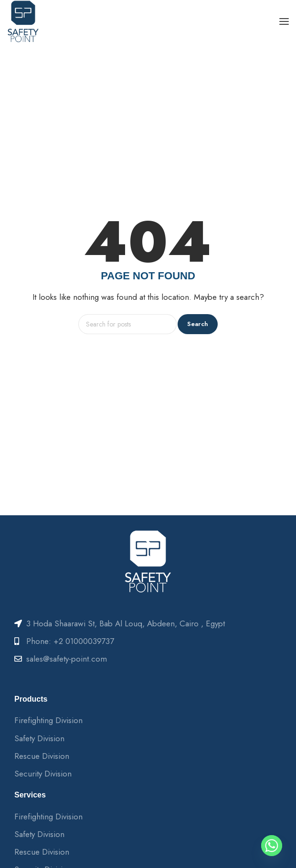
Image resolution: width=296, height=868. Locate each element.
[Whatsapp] (272, 846)
